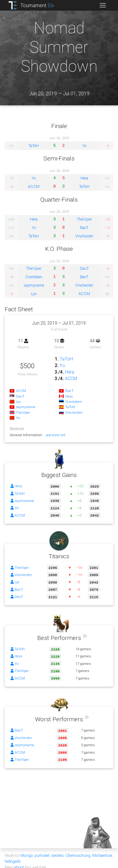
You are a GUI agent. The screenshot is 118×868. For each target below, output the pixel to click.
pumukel (42, 849)
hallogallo (13, 855)
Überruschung (78, 849)
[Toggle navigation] (103, 5)
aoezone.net (56, 435)
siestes (57, 849)
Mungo (27, 849)
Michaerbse (102, 849)
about (19, 861)
